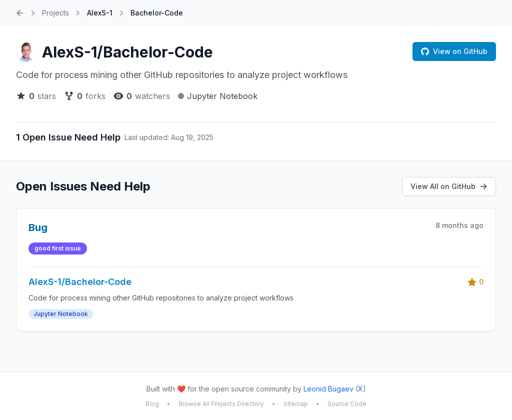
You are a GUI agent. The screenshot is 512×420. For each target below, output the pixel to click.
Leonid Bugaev (328, 389)
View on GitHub (454, 51)
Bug (38, 227)
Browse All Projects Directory (221, 404)
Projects (55, 13)
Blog (152, 404)
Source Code (347, 404)
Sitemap (296, 404)
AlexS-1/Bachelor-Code (127, 52)
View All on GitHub (449, 186)
